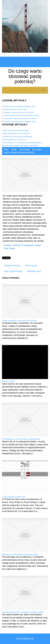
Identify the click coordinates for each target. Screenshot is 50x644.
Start (6, 149)
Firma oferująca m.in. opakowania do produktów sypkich (22, 143)
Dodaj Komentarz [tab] (12, 266)
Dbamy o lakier (8, 381)
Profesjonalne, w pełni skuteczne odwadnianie (21, 439)
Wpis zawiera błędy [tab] (13, 271)
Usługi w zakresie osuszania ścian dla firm (19, 321)
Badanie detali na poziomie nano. (16, 109)
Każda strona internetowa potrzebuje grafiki (20, 554)
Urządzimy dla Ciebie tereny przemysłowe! (17, 137)
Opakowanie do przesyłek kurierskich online (20, 106)
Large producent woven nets (14, 497)
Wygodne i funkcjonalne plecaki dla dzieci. (19, 112)
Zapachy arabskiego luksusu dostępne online (20, 122)
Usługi (14, 149)
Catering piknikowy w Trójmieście (14, 140)
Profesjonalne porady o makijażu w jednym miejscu (23, 612)
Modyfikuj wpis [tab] (34, 271)
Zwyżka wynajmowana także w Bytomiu (16, 134)
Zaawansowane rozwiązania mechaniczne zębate (22, 115)
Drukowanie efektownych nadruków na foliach (20, 119)
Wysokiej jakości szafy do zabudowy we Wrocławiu (20, 146)
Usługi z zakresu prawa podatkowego (15, 131)
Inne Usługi (25, 149)
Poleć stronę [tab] (31, 266)
